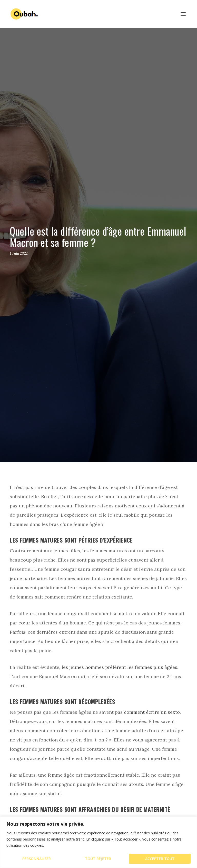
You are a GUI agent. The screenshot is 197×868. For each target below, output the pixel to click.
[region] (98, 842)
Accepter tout (160, 859)
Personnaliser (37, 859)
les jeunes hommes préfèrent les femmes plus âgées (119, 667)
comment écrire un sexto (152, 712)
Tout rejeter (98, 859)
